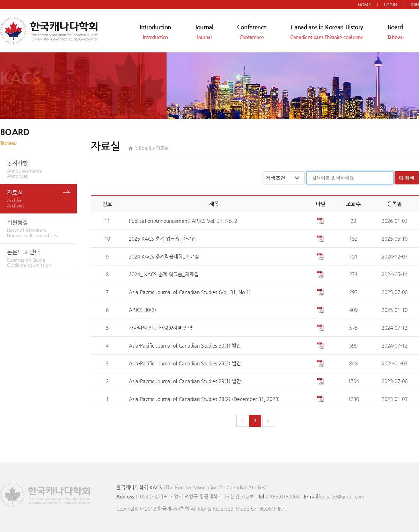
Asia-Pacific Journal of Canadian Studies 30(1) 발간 (185, 345)
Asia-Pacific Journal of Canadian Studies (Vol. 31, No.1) (190, 292)
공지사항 (42, 169)
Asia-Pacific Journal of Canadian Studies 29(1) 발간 (185, 381)
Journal (204, 32)
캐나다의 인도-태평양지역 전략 (161, 328)
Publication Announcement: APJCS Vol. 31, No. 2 (183, 221)
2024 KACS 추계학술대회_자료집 (164, 256)
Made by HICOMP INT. (261, 509)
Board (395, 32)
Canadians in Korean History (327, 32)
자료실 (42, 199)
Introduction (155, 32)
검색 (410, 178)
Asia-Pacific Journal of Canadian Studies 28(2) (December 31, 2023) (204, 399)
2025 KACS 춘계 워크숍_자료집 (162, 239)
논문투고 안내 (42, 258)
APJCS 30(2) (142, 310)
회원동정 (42, 228)
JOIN (415, 5)
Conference (252, 32)
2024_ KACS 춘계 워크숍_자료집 (164, 274)
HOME (364, 5)
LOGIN (391, 5)
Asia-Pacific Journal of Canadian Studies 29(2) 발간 (185, 363)
